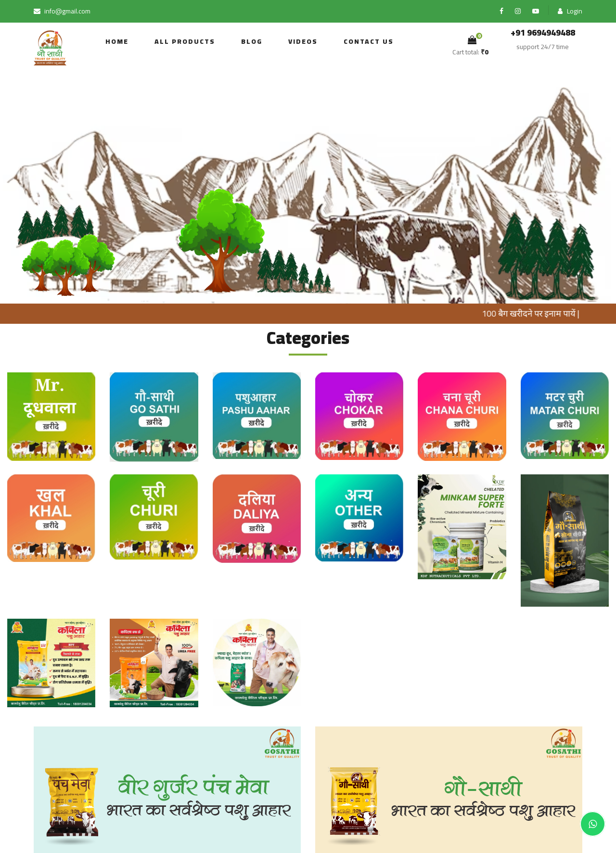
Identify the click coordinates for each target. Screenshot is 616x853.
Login (570, 11)
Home (117, 41)
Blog (252, 41)
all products (185, 41)
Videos (303, 41)
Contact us (369, 41)
